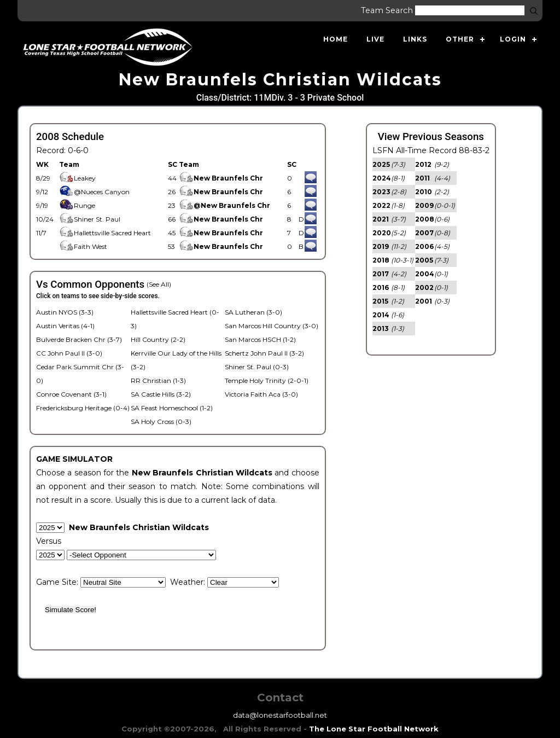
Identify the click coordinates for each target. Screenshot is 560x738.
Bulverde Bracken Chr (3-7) (79, 339)
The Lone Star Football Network (374, 729)
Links (415, 39)
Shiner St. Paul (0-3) (257, 367)
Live (375, 39)
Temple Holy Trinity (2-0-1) (267, 380)
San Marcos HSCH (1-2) (260, 339)
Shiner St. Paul (90, 219)
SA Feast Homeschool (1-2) (172, 408)
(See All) (159, 284)
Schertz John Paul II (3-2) (264, 353)
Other (460, 39)
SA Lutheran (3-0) (253, 312)
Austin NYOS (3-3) (65, 312)
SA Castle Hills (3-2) (161, 394)
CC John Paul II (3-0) (69, 353)
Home (336, 39)
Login (513, 39)
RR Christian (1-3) (158, 380)
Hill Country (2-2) (158, 339)
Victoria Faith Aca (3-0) (261, 394)
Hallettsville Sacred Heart (105, 233)
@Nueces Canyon (94, 192)
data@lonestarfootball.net (280, 715)
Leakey (77, 178)
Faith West (83, 246)
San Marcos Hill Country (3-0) (272, 326)
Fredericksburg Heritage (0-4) (83, 408)
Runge (77, 205)
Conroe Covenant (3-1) (71, 394)
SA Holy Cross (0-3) (161, 422)
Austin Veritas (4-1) (65, 326)
